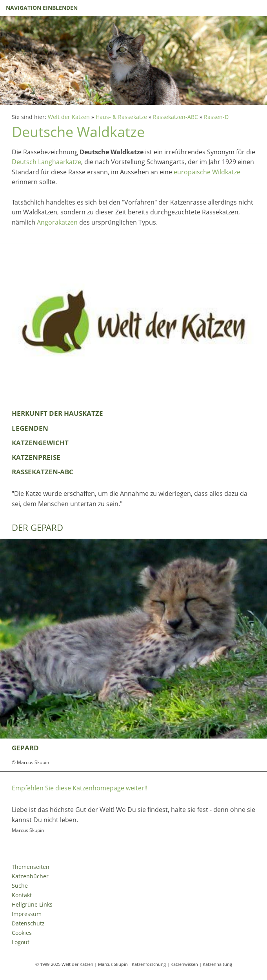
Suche (20, 886)
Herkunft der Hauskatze (57, 413)
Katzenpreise (36, 457)
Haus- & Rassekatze (121, 117)
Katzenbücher (30, 876)
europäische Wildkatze (207, 172)
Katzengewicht (40, 443)
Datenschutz (28, 923)
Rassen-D (216, 117)
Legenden (30, 428)
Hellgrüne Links (32, 904)
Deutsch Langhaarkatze (46, 162)
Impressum (27, 914)
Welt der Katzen (69, 117)
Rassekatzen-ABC (175, 117)
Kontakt (22, 895)
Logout (21, 942)
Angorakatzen (57, 222)
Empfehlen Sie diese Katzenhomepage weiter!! (80, 788)
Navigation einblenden (42, 8)
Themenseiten (31, 867)
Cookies (22, 933)
